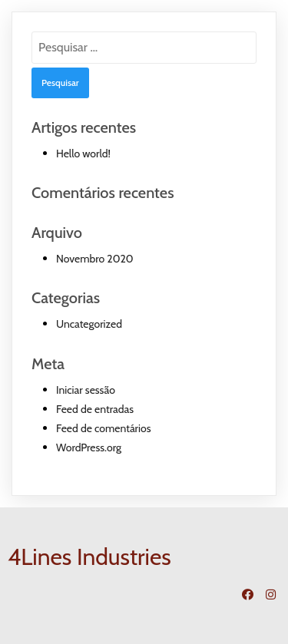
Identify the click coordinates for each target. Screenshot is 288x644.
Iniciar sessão (86, 390)
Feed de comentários (104, 428)
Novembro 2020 (95, 259)
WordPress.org (89, 447)
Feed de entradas (95, 409)
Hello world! (83, 154)
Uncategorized (89, 324)
